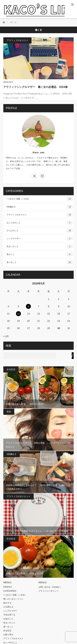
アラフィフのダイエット (19, 496)
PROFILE (8, 587)
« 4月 (6, 336)
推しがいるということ (13, 599)
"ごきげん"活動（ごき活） (40, 199)
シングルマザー (40, 239)
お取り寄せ (8, 635)
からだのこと (40, 231)
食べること (40, 262)
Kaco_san (39, 152)
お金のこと (8, 619)
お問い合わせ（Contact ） (50, 587)
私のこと (40, 254)
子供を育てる (9, 615)
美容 (9, 412)
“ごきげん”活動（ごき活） (15, 595)
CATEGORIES (10, 591)
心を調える (8, 607)
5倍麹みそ (40, 207)
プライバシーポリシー (48, 591)
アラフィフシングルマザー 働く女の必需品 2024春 (36, 87)
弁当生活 (11, 369)
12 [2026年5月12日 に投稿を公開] (18, 314)
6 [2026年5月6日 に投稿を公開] (29, 306)
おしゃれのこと (40, 223)
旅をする (7, 603)
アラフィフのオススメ (17, 40)
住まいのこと (40, 246)
